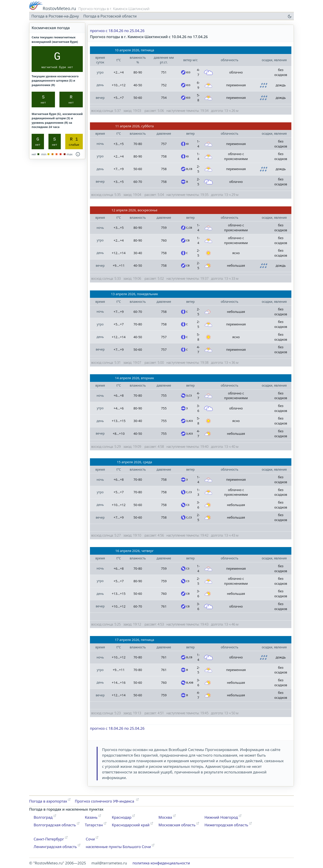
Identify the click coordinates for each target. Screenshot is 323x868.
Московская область (177, 825)
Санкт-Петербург (49, 839)
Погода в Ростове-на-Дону (55, 16)
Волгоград (43, 817)
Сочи (90, 839)
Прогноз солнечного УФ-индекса (105, 801)
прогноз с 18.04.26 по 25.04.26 (117, 31)
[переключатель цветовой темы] (289, 16)
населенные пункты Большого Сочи (118, 847)
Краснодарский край (131, 825)
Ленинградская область (55, 847)
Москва (165, 817)
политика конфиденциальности (161, 863)
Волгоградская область (55, 825)
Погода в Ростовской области (110, 16)
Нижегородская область (226, 825)
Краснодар (121, 817)
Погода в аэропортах (48, 801)
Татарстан (94, 825)
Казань (91, 817)
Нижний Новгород (221, 817)
